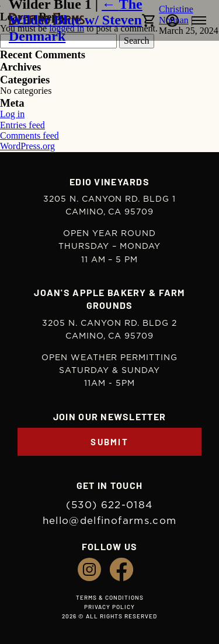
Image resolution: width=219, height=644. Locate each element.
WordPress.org (27, 146)
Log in (12, 114)
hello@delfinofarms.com (110, 521)
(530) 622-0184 (109, 505)
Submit (109, 442)
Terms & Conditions (110, 597)
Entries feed (22, 125)
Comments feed (29, 136)
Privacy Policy (109, 607)
